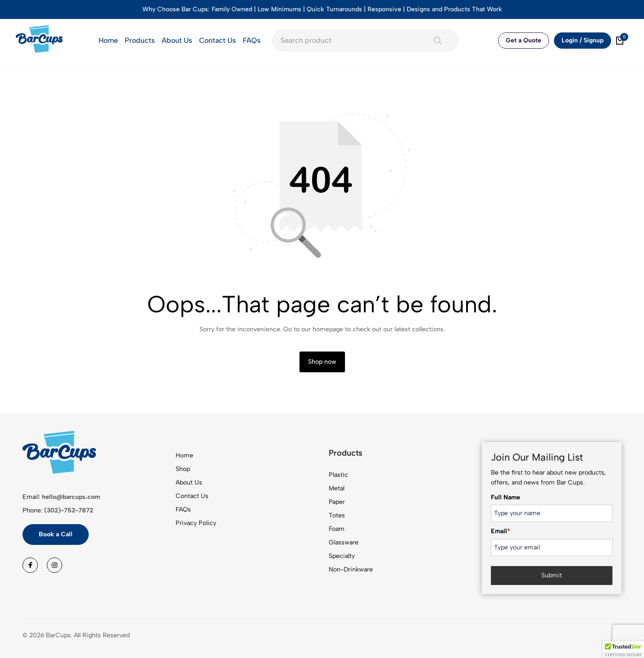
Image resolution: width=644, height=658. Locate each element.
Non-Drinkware (351, 569)
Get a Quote (524, 40)
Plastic (338, 475)
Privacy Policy (196, 523)
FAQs (252, 40)
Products (140, 40)
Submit (552, 575)
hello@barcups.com (71, 497)
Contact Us (218, 40)
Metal (337, 488)
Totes (337, 515)
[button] (623, 649)
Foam (337, 529)
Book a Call (56, 534)
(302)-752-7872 (69, 510)
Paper (337, 502)
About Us (177, 40)
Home (108, 40)
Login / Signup (583, 40)
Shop (183, 469)
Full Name (506, 497)
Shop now (322, 362)
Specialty (342, 556)
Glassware (344, 542)
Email (501, 531)
